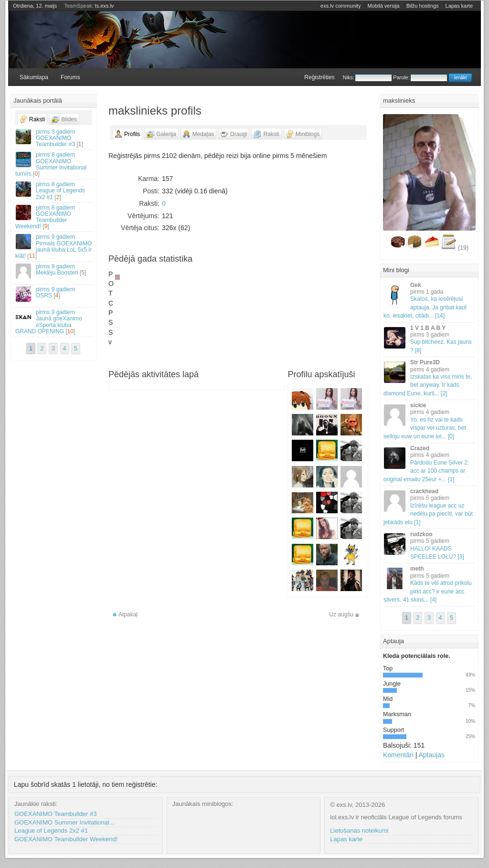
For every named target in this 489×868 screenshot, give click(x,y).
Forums (70, 77)
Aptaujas (431, 755)
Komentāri (398, 755)
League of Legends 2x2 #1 (51, 831)
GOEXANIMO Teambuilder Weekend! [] (54, 217)
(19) (463, 248)
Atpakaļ (128, 614)
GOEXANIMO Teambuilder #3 (55, 814)
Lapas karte (459, 6)
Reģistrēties (319, 77)
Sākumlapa (34, 77)
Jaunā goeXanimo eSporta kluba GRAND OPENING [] (54, 322)
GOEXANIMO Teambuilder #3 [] (54, 138)
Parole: (420, 77)
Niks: (367, 77)
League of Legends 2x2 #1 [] (54, 191)
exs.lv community (340, 6)
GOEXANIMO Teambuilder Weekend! (66, 839)
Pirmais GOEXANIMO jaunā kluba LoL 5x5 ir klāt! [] (54, 246)
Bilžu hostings (423, 6)
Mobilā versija (383, 6)
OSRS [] (54, 294)
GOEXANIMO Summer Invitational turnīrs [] (54, 164)
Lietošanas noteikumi (359, 831)
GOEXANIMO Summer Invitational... (64, 822)
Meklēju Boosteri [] (54, 271)
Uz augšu (341, 614)
